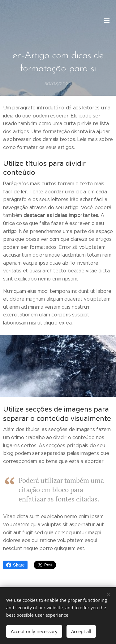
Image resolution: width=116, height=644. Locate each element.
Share (15, 565)
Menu (107, 20)
